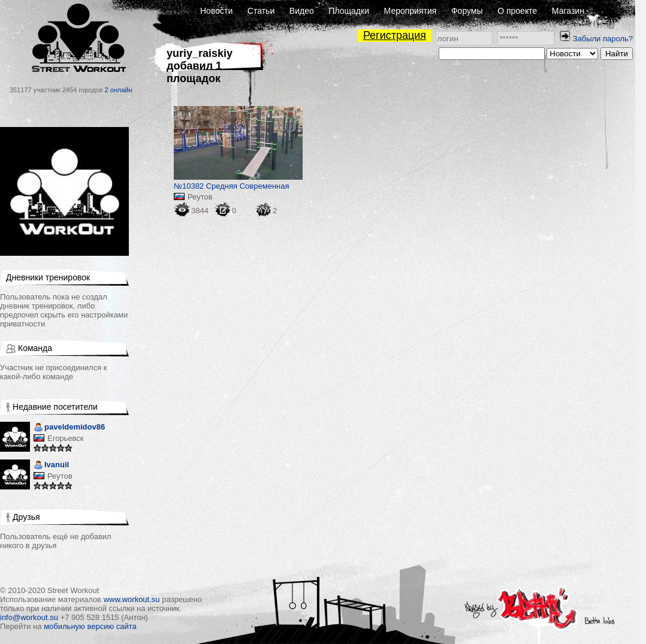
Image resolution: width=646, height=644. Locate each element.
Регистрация (395, 35)
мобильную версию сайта (90, 626)
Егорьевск (66, 438)
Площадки (349, 11)
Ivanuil (51, 466)
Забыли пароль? (603, 39)
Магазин (568, 11)
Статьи (261, 11)
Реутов (60, 476)
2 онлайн (119, 90)
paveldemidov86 (69, 428)
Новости (216, 11)
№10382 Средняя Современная (232, 186)
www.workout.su (132, 599)
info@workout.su (29, 617)
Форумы (467, 11)
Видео (302, 11)
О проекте (517, 11)
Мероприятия (410, 11)
